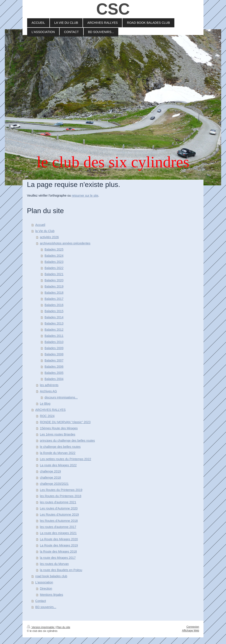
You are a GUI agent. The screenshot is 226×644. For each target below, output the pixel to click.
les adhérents (49, 385)
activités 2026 (49, 237)
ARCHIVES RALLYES (50, 410)
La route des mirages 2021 (58, 533)
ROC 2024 (47, 416)
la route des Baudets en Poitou (61, 570)
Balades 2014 (54, 317)
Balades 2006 (54, 367)
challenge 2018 (50, 478)
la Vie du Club (45, 231)
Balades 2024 (54, 256)
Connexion (193, 627)
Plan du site (63, 627)
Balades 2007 (54, 360)
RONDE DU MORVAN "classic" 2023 (65, 422)
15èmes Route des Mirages (59, 428)
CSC (113, 9)
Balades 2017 (54, 299)
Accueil (40, 225)
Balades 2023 (54, 262)
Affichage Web (190, 631)
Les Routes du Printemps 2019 (61, 490)
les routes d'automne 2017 (58, 527)
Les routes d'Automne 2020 (59, 508)
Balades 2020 (54, 280)
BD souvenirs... (46, 607)
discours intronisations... (61, 397)
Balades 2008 (54, 354)
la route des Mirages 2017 (58, 558)
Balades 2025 (54, 249)
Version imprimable (41, 627)
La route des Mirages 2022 (58, 465)
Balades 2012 (54, 330)
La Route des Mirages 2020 (59, 539)
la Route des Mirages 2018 (58, 552)
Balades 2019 (54, 286)
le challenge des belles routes (60, 447)
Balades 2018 (54, 293)
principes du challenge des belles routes (67, 441)
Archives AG (48, 391)
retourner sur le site (85, 196)
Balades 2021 (54, 274)
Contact (41, 601)
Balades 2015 (54, 311)
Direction (46, 589)
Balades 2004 (54, 379)
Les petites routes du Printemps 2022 (66, 459)
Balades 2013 (54, 323)
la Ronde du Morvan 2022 (58, 453)
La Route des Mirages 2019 (59, 545)
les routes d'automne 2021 (58, 502)
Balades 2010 (54, 342)
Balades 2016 (54, 305)
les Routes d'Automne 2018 (59, 521)
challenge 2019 (50, 471)
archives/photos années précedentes (65, 243)
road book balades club (51, 576)
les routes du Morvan (54, 564)
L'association (44, 582)
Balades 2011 (54, 336)
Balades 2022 (54, 268)
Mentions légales (52, 595)
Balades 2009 (54, 348)
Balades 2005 (54, 373)
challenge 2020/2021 (54, 484)
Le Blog (45, 404)
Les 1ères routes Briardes (58, 434)
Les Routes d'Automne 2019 (59, 515)
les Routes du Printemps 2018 (61, 496)
